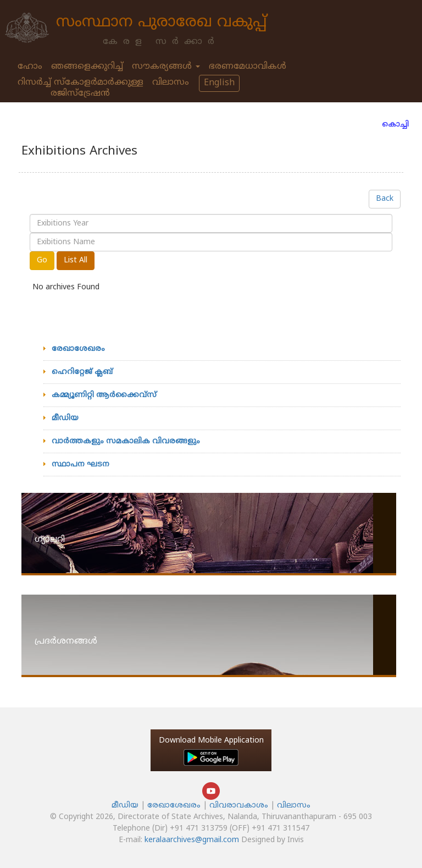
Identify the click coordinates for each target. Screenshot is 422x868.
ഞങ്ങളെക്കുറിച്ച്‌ (87, 67)
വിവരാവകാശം (240, 806)
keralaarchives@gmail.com (192, 840)
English (219, 83)
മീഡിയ (65, 418)
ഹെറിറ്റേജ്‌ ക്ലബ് (82, 372)
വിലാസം (171, 83)
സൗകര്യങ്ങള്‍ (166, 67)
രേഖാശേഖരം (78, 349)
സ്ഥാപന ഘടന (80, 465)
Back (385, 199)
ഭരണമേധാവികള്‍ (248, 67)
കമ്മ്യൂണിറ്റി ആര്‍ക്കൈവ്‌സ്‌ (104, 395)
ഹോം (30, 67)
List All (76, 260)
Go (42, 260)
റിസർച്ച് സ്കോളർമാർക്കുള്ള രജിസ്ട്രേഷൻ (80, 88)
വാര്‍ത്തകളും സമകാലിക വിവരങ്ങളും (126, 441)
